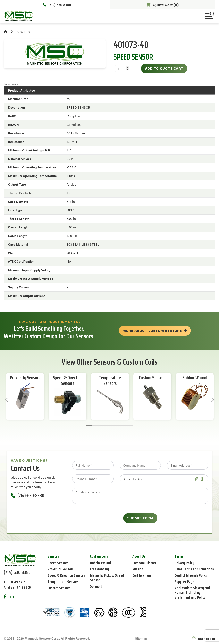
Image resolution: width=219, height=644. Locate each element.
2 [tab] (95, 426)
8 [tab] (130, 426)
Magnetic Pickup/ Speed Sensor (107, 578)
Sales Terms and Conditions (194, 569)
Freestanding (99, 569)
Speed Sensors (58, 563)
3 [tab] (101, 426)
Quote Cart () (162, 5)
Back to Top (204, 639)
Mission (138, 569)
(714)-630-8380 (57, 5)
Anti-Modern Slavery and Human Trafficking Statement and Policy (192, 592)
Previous (8, 400)
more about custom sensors (152, 331)
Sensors (53, 556)
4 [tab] (107, 426)
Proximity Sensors (25, 378)
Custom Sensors (152, 378)
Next (211, 400)
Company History (145, 563)
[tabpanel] (25, 396)
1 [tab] (89, 426)
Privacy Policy (184, 563)
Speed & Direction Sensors (68, 381)
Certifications (142, 575)
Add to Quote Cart (164, 69)
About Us (139, 556)
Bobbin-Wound (195, 378)
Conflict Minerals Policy (191, 575)
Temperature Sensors (110, 381)
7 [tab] (124, 426)
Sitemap (141, 638)
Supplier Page (184, 582)
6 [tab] (118, 426)
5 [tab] (113, 426)
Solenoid (96, 586)
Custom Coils (99, 556)
